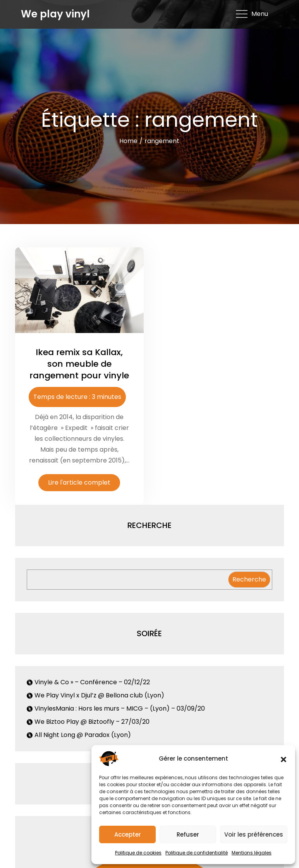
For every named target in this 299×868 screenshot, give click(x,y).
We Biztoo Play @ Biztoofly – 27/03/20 (92, 722)
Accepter (128, 834)
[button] (284, 759)
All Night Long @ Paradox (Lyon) (83, 735)
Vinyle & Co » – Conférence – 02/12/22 (92, 682)
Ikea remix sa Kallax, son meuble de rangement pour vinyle (79, 364)
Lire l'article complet (79, 482)
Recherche (249, 579)
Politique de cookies (138, 853)
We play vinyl (55, 14)
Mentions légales (252, 853)
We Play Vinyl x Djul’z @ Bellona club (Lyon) (99, 695)
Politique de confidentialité (197, 853)
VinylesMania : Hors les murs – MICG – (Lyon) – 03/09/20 (120, 708)
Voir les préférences (254, 834)
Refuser (188, 834)
